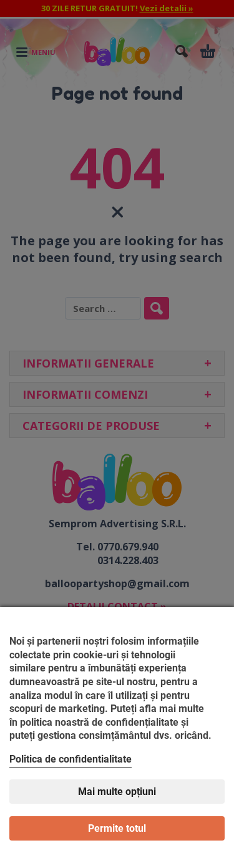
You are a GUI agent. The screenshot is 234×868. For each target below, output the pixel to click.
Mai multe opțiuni (117, 792)
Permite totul (117, 828)
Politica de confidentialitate (71, 759)
